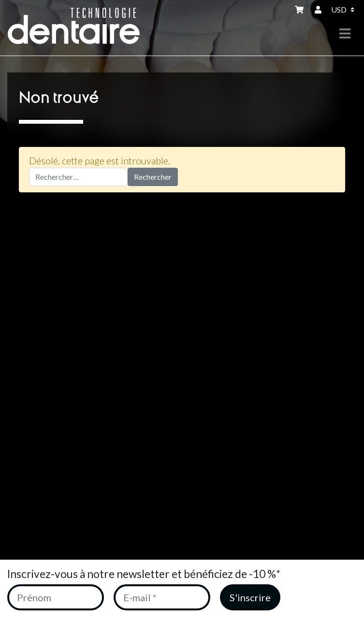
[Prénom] (56, 597)
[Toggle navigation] (345, 34)
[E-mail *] (162, 597)
